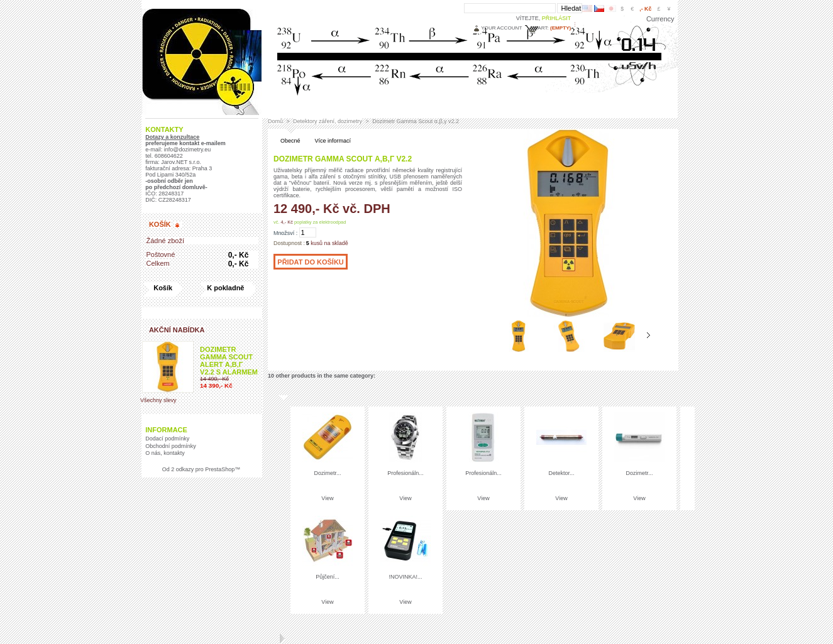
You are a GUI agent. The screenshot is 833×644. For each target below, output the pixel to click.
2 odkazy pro (187, 469)
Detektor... (561, 473)
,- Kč (645, 9)
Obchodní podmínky (171, 446)
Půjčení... (328, 577)
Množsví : (285, 233)
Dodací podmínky (167, 439)
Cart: (541, 28)
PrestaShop (220, 469)
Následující (648, 336)
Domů (275, 121)
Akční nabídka (177, 330)
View (327, 498)
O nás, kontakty (165, 453)
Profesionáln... (405, 473)
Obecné (290, 141)
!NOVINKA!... (405, 577)
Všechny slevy (158, 400)
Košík (160, 224)
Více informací (333, 141)
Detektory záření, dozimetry (328, 121)
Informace (166, 430)
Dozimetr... (327, 473)
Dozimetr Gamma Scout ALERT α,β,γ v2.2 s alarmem (229, 361)
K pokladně (225, 288)
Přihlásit (557, 18)
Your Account (501, 28)
